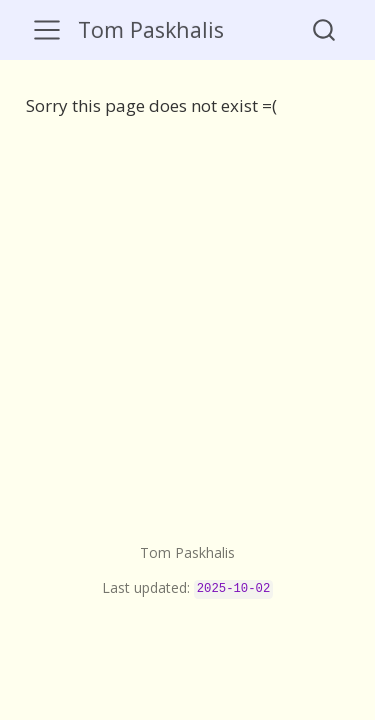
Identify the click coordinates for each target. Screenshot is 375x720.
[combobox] (325, 29)
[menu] (47, 30)
